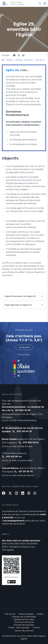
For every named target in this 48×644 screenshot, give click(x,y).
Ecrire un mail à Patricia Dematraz (19, 420)
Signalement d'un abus (24, 619)
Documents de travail (24, 622)
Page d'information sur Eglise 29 (20, 296)
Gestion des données (24, 631)
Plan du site (10, 614)
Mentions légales (26, 614)
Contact (36, 628)
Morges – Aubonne (17, 5)
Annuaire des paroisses (24, 625)
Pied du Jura (16, 2)
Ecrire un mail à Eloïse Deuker (17, 446)
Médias (40, 614)
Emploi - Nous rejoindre (19, 628)
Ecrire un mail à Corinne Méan (17, 460)
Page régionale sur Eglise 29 (18, 305)
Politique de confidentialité (24, 617)
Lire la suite (24, 347)
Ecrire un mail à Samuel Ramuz (18, 475)
